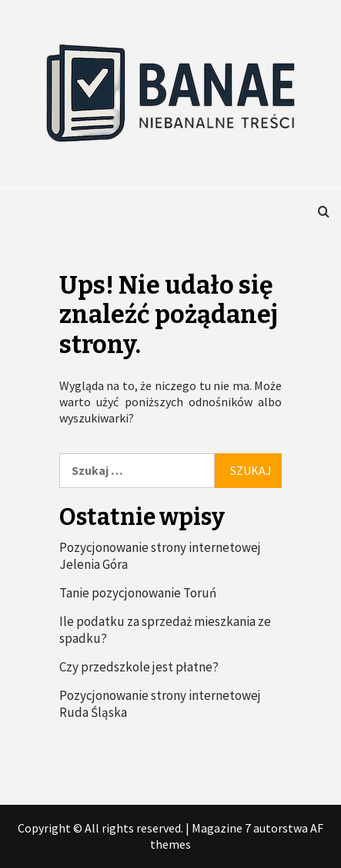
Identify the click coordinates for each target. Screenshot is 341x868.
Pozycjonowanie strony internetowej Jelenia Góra (160, 556)
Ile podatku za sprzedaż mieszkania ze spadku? (165, 630)
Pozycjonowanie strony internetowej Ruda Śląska (160, 704)
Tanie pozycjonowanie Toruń (138, 593)
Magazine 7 (221, 828)
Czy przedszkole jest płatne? (139, 667)
